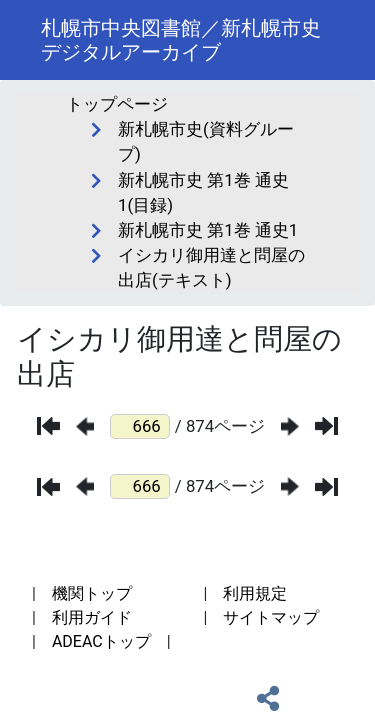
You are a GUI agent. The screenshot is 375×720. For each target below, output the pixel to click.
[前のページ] (85, 426)
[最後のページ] (326, 426)
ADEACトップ (101, 641)
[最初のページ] (48, 426)
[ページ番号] (140, 426)
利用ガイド (92, 617)
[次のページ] (290, 426)
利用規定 (255, 593)
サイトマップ (271, 617)
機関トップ (92, 593)
